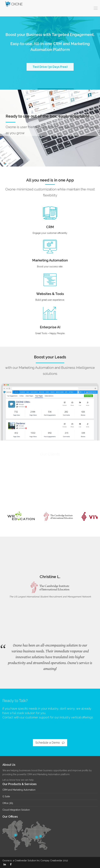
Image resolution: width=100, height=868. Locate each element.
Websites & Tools (50, 295)
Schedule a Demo (50, 743)
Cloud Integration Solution (16, 810)
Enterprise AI (50, 330)
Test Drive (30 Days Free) (50, 67)
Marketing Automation (50, 263)
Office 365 (8, 803)
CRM (50, 230)
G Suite (6, 796)
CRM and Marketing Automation (19, 790)
